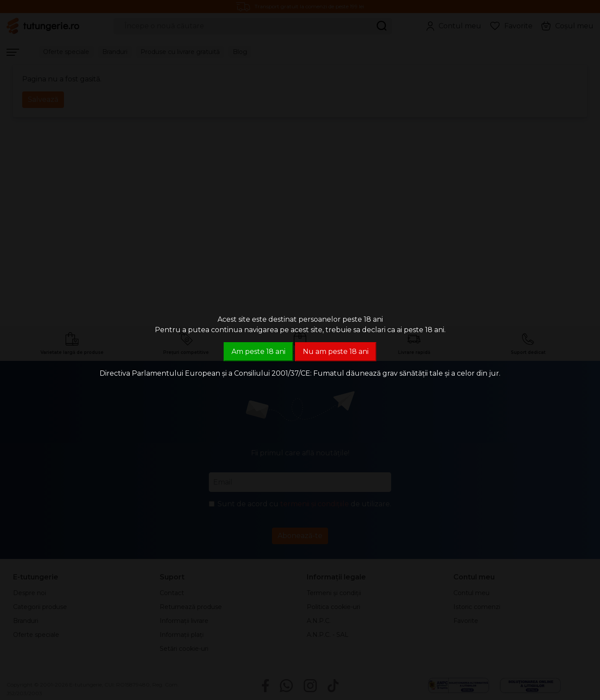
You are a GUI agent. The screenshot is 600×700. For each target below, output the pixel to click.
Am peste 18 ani (258, 352)
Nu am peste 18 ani (336, 352)
